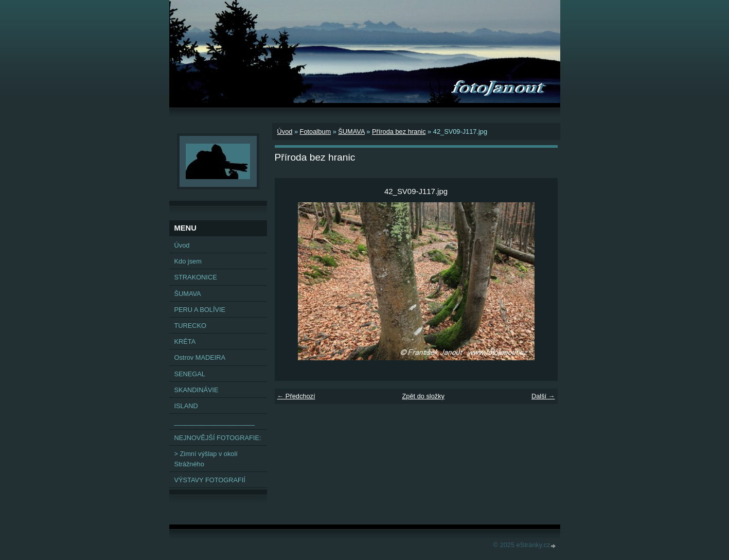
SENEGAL (190, 374)
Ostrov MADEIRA (200, 357)
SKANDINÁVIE (197, 390)
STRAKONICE (196, 277)
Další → (543, 396)
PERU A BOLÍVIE (200, 310)
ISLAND (186, 406)
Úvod (285, 132)
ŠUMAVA (351, 132)
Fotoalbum (315, 132)
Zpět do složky (423, 396)
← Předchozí (296, 396)
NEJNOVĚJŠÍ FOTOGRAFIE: (218, 438)
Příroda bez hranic (399, 132)
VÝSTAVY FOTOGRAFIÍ (210, 480)
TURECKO (191, 326)
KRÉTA (185, 342)
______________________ (215, 422)
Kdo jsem (188, 261)
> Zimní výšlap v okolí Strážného (206, 459)
